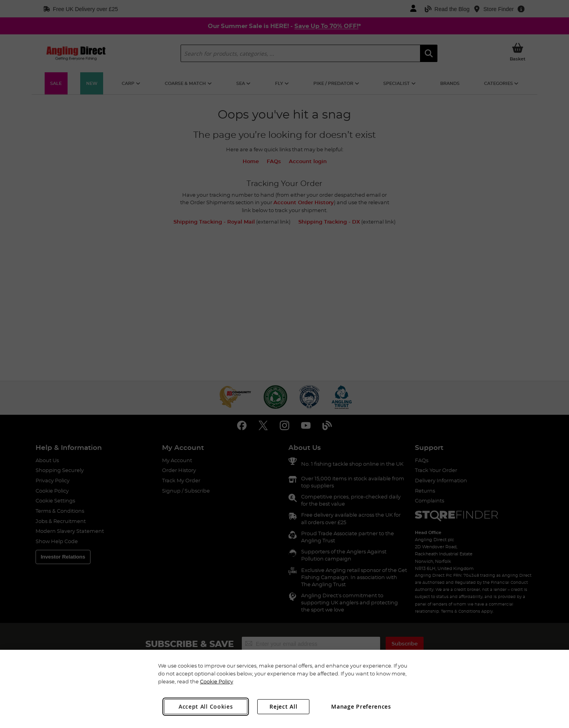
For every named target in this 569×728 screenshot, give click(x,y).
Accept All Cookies (206, 706)
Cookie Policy (217, 681)
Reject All (283, 706)
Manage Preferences (361, 706)
